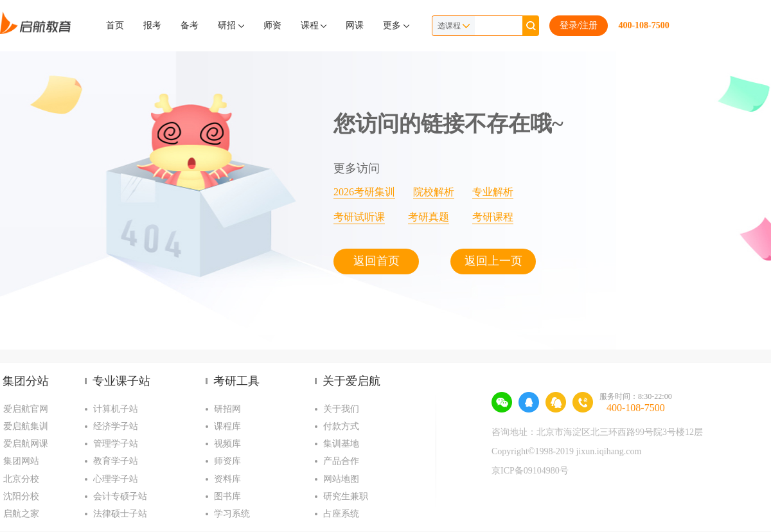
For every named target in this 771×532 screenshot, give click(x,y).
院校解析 (434, 192)
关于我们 (341, 409)
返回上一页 (493, 261)
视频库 (227, 444)
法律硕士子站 (120, 514)
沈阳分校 (21, 496)
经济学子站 (116, 426)
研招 (231, 25)
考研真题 (429, 217)
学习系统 (232, 514)
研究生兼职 (346, 496)
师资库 (227, 461)
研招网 (227, 409)
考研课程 (493, 217)
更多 (396, 25)
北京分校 (21, 479)
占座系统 (341, 514)
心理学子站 (116, 479)
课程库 (227, 426)
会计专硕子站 (120, 496)
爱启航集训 (26, 426)
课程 (314, 25)
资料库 (227, 479)
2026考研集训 (364, 192)
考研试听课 (359, 217)
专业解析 (493, 192)
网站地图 (341, 479)
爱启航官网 (26, 409)
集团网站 (21, 461)
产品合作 (341, 461)
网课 (355, 25)
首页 (115, 25)
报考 (152, 25)
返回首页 (377, 261)
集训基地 (341, 444)
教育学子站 (116, 461)
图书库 (227, 496)
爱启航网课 (26, 444)
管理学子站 (116, 444)
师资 (272, 25)
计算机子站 (116, 409)
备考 (190, 25)
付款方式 (341, 426)
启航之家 (21, 514)
